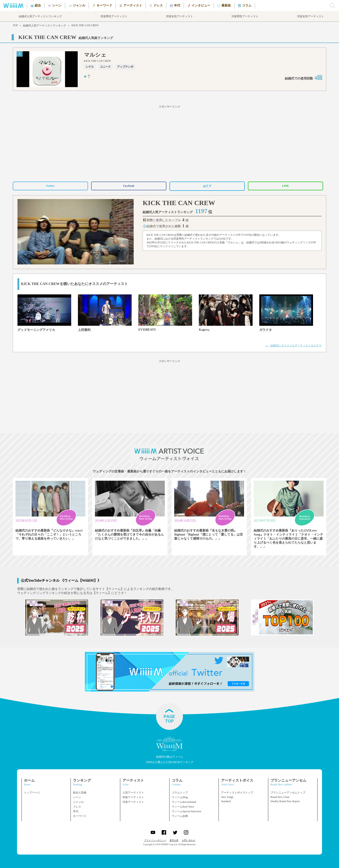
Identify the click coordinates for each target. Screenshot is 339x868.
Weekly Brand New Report (285, 801)
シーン (77, 797)
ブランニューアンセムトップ (288, 793)
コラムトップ (180, 793)
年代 (76, 811)
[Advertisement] (169, 143)
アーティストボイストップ (237, 793)
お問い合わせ (189, 840)
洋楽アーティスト (133, 802)
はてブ (207, 186)
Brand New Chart (280, 797)
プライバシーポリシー (155, 840)
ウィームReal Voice (183, 807)
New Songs (227, 797)
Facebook (129, 186)
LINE (285, 186)
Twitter (50, 186)
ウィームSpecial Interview (187, 811)
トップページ (32, 793)
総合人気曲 (80, 793)
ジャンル (78, 802)
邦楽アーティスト (133, 797)
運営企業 (174, 840)
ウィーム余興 (180, 816)
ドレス (77, 807)
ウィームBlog (180, 797)
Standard (226, 801)
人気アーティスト (133, 793)
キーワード (80, 816)
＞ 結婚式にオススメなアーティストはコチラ (293, 345)
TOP (15, 25)
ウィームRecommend (184, 802)
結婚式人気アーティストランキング (45, 26)
